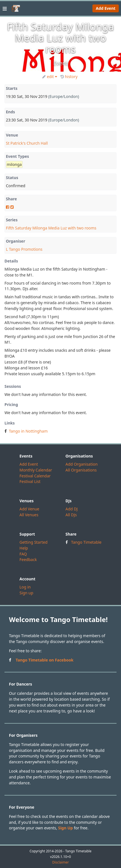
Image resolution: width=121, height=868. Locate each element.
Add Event (106, 8)
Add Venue (30, 509)
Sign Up (66, 828)
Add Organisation (82, 464)
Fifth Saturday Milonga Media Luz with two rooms (51, 228)
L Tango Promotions (24, 249)
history (69, 77)
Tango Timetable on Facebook (45, 660)
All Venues (29, 515)
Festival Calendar (35, 476)
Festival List (30, 481)
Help (24, 548)
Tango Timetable (86, 542)
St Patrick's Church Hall (27, 143)
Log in (25, 587)
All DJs (71, 515)
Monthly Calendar (36, 470)
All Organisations (81, 470)
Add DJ (72, 509)
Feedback (28, 559)
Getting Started (34, 542)
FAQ (23, 554)
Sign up (26, 593)
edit (50, 77)
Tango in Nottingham (28, 431)
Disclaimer (60, 862)
